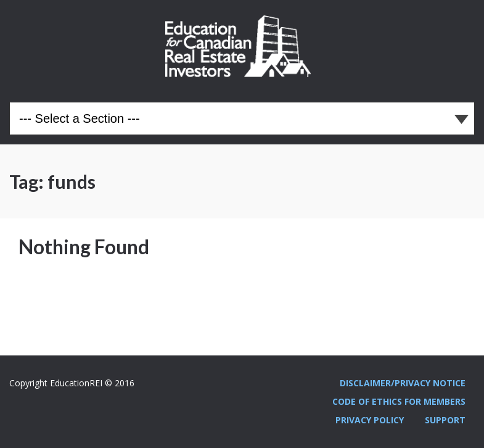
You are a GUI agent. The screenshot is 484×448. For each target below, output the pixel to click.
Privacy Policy (370, 420)
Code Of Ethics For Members (399, 401)
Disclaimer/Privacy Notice (403, 383)
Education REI (242, 46)
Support (445, 420)
